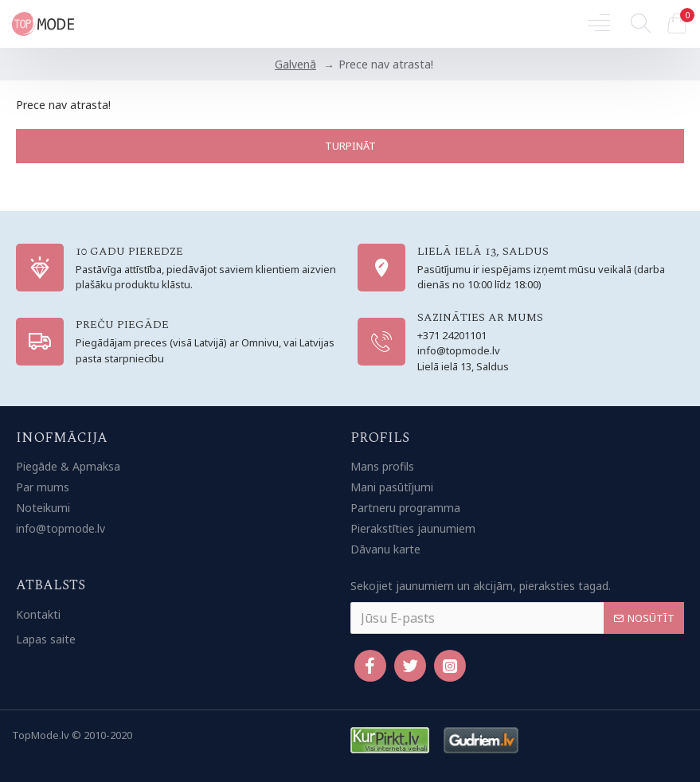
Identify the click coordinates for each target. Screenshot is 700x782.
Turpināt (350, 146)
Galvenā (295, 64)
